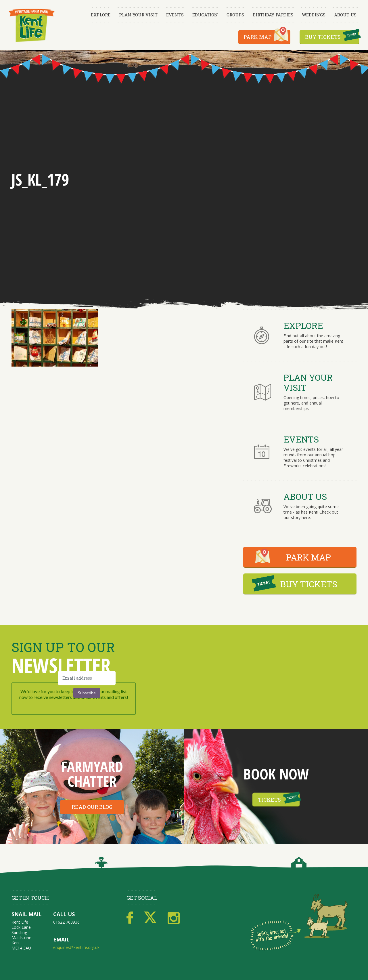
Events (175, 15)
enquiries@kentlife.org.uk (76, 947)
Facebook (130, 918)
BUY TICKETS (309, 584)
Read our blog (92, 807)
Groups (235, 15)
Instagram (174, 918)
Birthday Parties (273, 15)
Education (205, 15)
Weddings (314, 15)
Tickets (269, 800)
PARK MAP (308, 557)
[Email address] (87, 678)
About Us (345, 15)
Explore (101, 15)
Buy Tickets (323, 37)
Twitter (150, 918)
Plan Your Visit (138, 15)
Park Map (258, 37)
